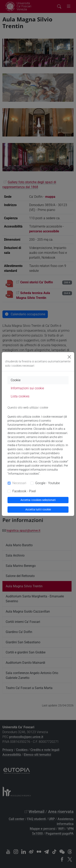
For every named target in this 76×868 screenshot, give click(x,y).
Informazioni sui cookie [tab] (27, 388)
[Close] (69, 357)
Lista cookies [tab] (20, 396)
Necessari (19, 483)
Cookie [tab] (16, 380)
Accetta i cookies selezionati (38, 500)
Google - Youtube (48, 483)
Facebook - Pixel (24, 491)
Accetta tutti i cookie (38, 509)
